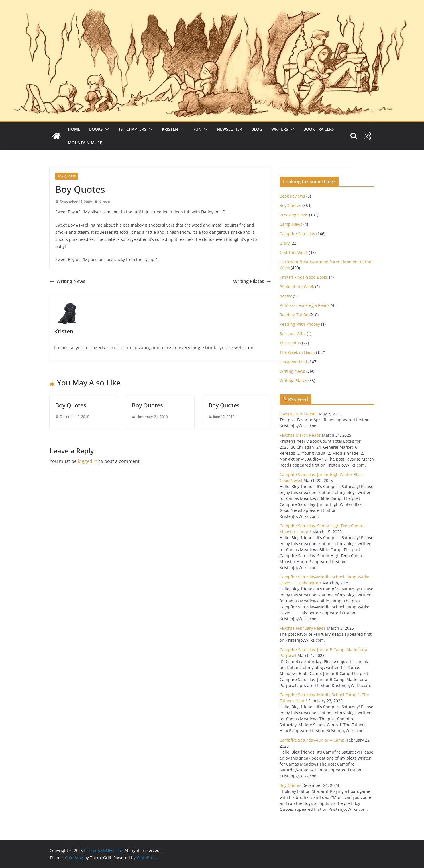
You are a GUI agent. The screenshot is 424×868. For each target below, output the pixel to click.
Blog (257, 129)
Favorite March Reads (300, 435)
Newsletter (230, 129)
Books (96, 129)
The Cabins (290, 343)
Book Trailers (319, 129)
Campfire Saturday (297, 234)
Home (74, 129)
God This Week (294, 252)
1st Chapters (132, 129)
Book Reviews (292, 196)
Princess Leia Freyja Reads (305, 305)
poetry (286, 296)
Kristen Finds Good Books (304, 277)
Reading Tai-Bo (294, 315)
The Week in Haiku (297, 352)
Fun (197, 129)
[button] (106, 129)
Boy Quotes (67, 176)
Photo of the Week (297, 287)
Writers (280, 129)
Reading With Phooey (300, 324)
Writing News (68, 281)
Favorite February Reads (303, 628)
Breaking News (294, 215)
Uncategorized (293, 362)
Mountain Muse (85, 143)
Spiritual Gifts (293, 334)
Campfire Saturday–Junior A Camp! (313, 740)
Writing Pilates (252, 281)
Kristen (170, 129)
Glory (285, 243)
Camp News (291, 224)
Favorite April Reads (299, 414)
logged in (88, 461)
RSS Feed (298, 399)
